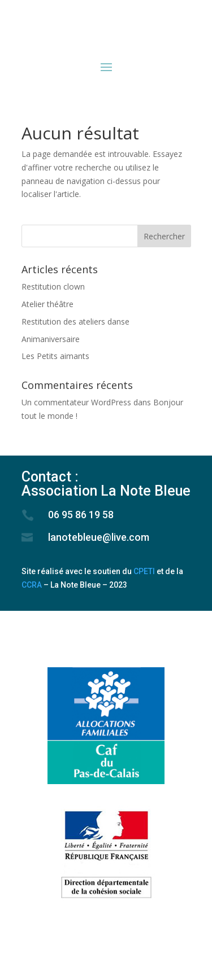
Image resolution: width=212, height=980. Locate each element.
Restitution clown (53, 286)
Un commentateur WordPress (76, 402)
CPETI (144, 571)
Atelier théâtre (47, 304)
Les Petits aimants (55, 356)
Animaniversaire (51, 339)
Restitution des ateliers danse (75, 321)
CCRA (32, 585)
